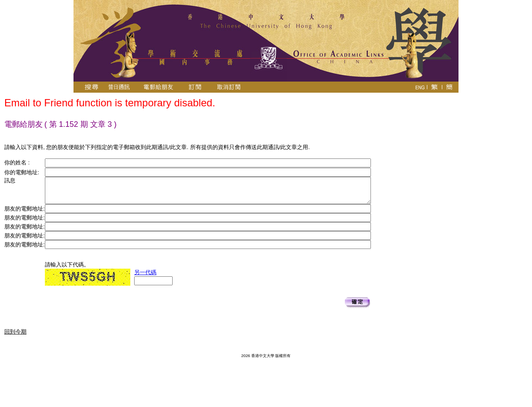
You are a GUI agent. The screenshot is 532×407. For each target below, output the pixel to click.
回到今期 (15, 332)
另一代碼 (145, 272)
